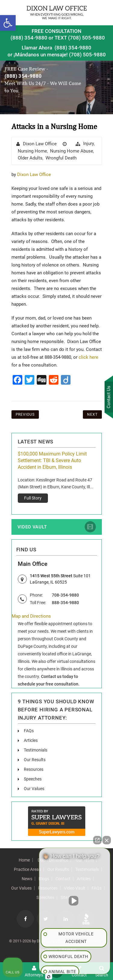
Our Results (35, 760)
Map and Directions (31, 616)
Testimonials (36, 750)
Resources (34, 769)
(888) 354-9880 (29, 38)
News (27, 879)
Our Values (34, 789)
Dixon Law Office (40, 144)
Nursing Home (32, 151)
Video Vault (32, 527)
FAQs (29, 731)
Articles (31, 740)
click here (88, 357)
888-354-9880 (65, 603)
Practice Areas (27, 869)
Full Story (33, 498)
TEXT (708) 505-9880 (80, 38)
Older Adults (30, 158)
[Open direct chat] (97, 840)
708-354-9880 (65, 595)
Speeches (33, 779)
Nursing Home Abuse (72, 151)
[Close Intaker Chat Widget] (107, 840)
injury (89, 143)
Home (24, 860)
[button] (8, 23)
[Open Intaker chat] (49, 977)
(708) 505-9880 (87, 54)
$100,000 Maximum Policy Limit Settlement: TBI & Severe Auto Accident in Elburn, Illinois (52, 460)
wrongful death (61, 158)
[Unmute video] (75, 901)
